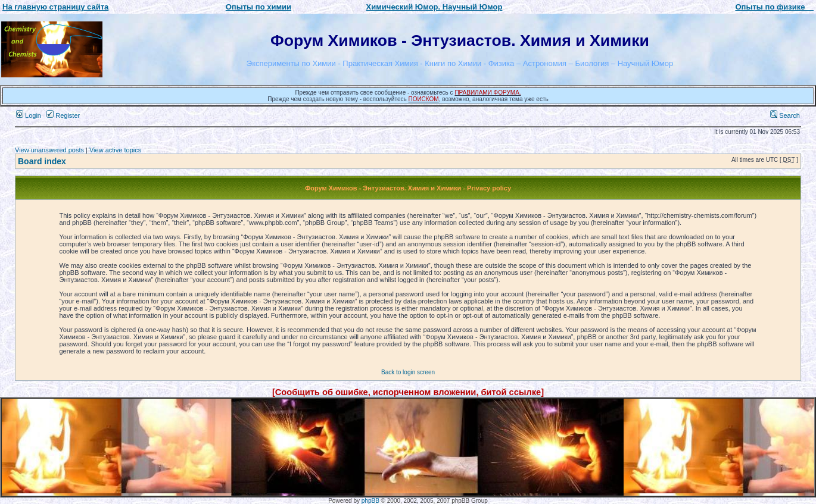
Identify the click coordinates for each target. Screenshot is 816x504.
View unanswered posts (49, 150)
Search (785, 115)
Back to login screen (408, 372)
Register (63, 115)
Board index (42, 161)
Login (29, 115)
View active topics (115, 150)
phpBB (370, 501)
